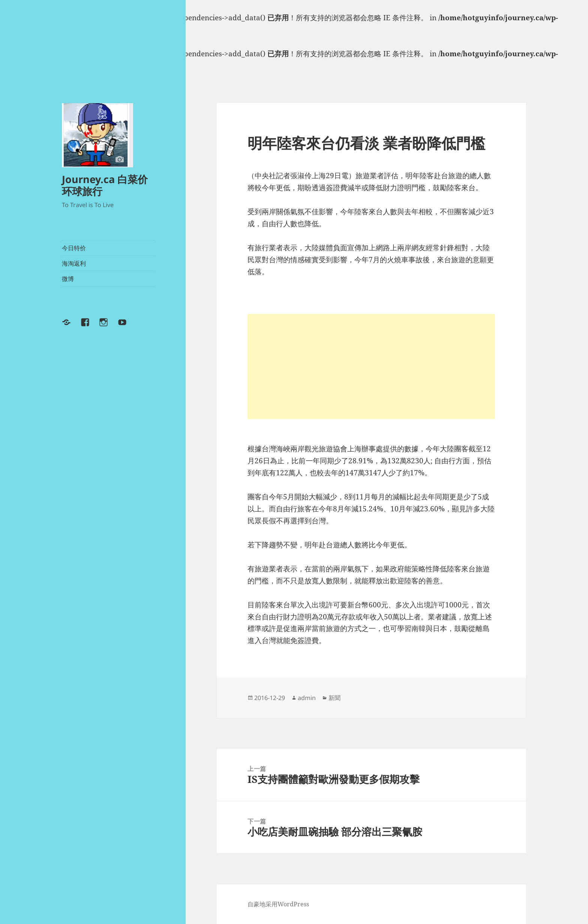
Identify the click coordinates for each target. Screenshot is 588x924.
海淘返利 (74, 263)
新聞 (334, 698)
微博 (68, 279)
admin (307, 698)
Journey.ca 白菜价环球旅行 (105, 185)
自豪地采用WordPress (278, 904)
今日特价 (74, 248)
